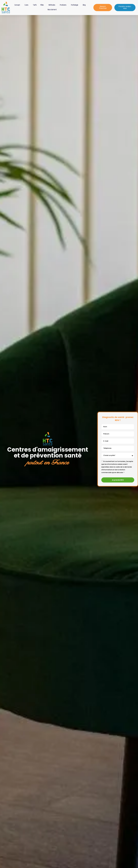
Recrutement (52, 10)
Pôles (43, 5)
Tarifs (35, 5)
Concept (18, 5)
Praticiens (64, 5)
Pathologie (75, 5)
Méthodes (52, 5)
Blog (85, 5)
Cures (27, 5)
